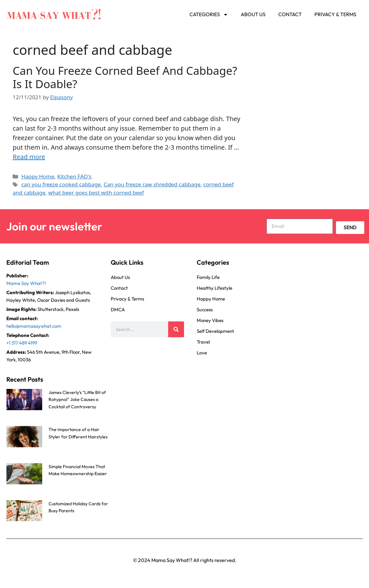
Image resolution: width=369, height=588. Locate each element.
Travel (203, 342)
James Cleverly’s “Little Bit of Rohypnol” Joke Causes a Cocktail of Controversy (77, 400)
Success (205, 310)
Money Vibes (210, 320)
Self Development (215, 331)
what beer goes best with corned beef (96, 193)
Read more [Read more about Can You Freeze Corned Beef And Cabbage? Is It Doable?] (29, 157)
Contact (290, 14)
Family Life (208, 277)
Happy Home (38, 176)
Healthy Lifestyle (214, 288)
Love (202, 353)
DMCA (118, 310)
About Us (253, 14)
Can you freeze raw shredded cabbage (152, 184)
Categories (209, 15)
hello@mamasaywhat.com (34, 326)
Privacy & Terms (335, 14)
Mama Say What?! (26, 283)
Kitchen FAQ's (74, 176)
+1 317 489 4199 (22, 343)
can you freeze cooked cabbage (61, 184)
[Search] (176, 329)
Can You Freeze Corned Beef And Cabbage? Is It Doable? (125, 77)
